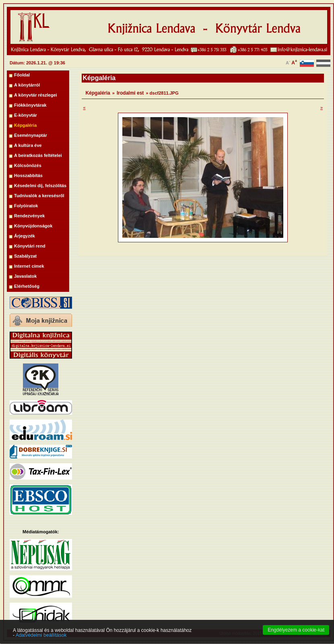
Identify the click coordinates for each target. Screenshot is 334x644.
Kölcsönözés (28, 165)
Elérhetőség (27, 286)
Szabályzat (25, 256)
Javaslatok (25, 276)
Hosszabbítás (28, 175)
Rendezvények (29, 216)
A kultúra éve (28, 145)
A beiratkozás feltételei (38, 155)
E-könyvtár (26, 115)
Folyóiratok (26, 206)
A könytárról (27, 85)
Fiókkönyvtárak (30, 105)
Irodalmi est (130, 93)
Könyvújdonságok (33, 226)
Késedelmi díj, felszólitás (40, 186)
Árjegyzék (25, 236)
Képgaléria (25, 125)
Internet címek (29, 266)
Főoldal (22, 75)
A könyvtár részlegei (36, 95)
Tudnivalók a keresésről (39, 196)
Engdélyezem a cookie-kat (296, 637)
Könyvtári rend (30, 246)
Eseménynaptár (31, 135)
